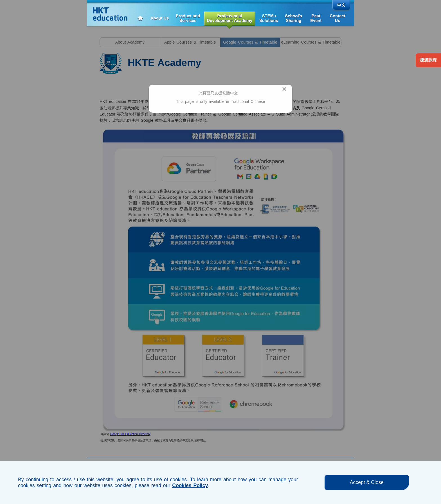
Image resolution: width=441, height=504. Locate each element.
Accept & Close (367, 482)
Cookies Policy (190, 485)
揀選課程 (428, 60)
